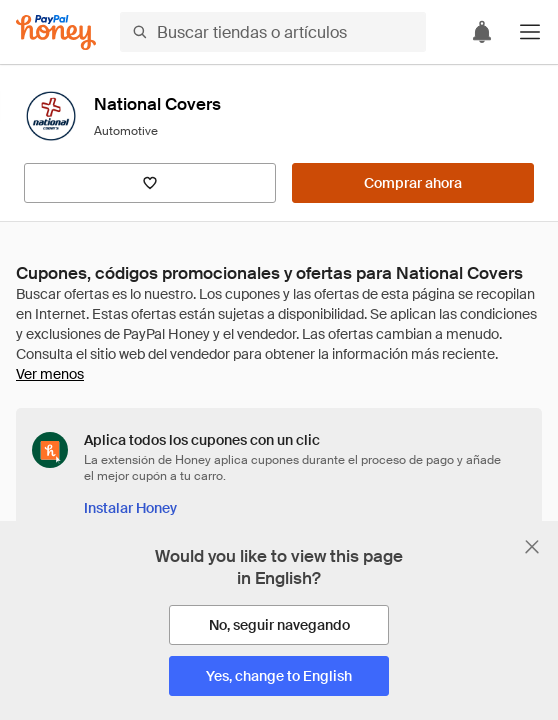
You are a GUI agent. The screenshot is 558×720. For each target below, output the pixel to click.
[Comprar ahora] (413, 183)
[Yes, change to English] (279, 676)
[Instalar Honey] (130, 508)
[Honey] (56, 32)
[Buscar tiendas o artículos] (273, 32)
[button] (530, 32)
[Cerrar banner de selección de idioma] (532, 547)
